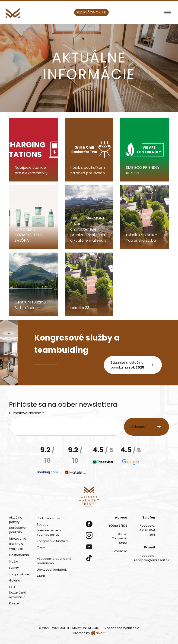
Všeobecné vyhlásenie (122, 628)
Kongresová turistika (52, 541)
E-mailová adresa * (27, 413)
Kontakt (15, 603)
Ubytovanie (18, 539)
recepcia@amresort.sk (152, 560)
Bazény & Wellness (16, 546)
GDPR (41, 576)
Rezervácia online (91, 12)
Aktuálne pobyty (16, 520)
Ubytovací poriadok (52, 570)
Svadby (43, 524)
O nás (41, 547)
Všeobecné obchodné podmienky (54, 561)
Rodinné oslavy (48, 518)
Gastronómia (19, 555)
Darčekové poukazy (17, 530)
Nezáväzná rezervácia (18, 595)
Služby (14, 561)
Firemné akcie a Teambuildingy (49, 533)
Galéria (15, 580)
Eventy (14, 568)
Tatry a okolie (19, 574)
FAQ (12, 587)
